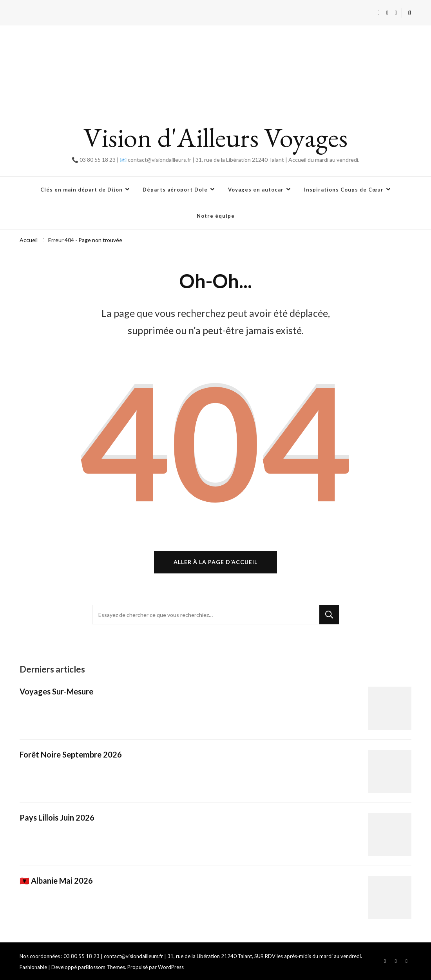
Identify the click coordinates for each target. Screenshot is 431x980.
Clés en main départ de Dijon (81, 190)
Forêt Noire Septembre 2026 (71, 754)
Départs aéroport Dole (175, 190)
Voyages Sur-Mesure (56, 691)
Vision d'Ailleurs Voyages (215, 137)
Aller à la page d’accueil (215, 562)
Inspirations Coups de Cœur (344, 190)
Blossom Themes (105, 967)
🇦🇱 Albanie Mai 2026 (56, 881)
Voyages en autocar (256, 190)
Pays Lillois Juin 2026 (57, 817)
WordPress (171, 967)
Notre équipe (216, 216)
